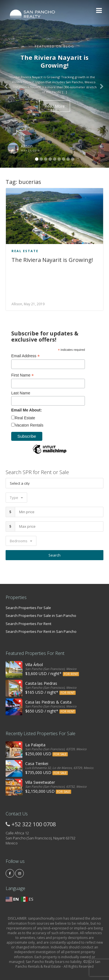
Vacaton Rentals (29, 425)
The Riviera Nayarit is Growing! (52, 260)
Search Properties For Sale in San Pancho (41, 616)
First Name (23, 375)
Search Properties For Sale (28, 608)
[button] (8, 84)
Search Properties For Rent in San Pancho (41, 631)
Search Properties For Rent (28, 624)
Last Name (21, 393)
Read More (55, 106)
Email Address (25, 356)
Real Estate (25, 251)
